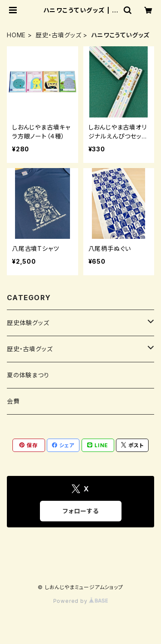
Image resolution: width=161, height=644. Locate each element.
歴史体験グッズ (28, 323)
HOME (16, 35)
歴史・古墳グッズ (58, 35)
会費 (13, 401)
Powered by (81, 601)
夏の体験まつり (28, 375)
